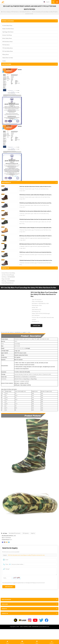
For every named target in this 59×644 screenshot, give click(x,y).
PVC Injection (26, 288)
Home (3, 12)
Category (9, 12)
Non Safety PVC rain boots (15, 288)
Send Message (9, 341)
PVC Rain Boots (15, 12)
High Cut (33, 288)
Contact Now (36, 80)
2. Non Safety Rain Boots (24, 12)
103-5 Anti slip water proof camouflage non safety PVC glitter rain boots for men (26, 310)
